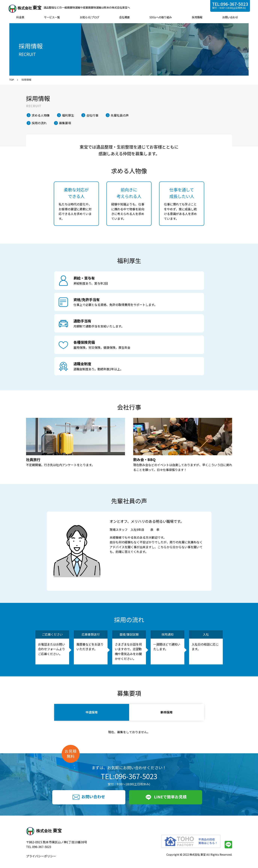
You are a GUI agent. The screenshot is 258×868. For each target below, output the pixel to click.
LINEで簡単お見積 (166, 797)
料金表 (21, 17)
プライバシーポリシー (41, 856)
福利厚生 (68, 115)
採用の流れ (39, 123)
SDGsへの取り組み (160, 17)
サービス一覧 (53, 17)
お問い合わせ (229, 17)
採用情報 (196, 17)
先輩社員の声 (120, 115)
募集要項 (65, 123)
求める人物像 (41, 115)
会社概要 (124, 17)
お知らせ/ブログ (90, 17)
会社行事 (92, 115)
